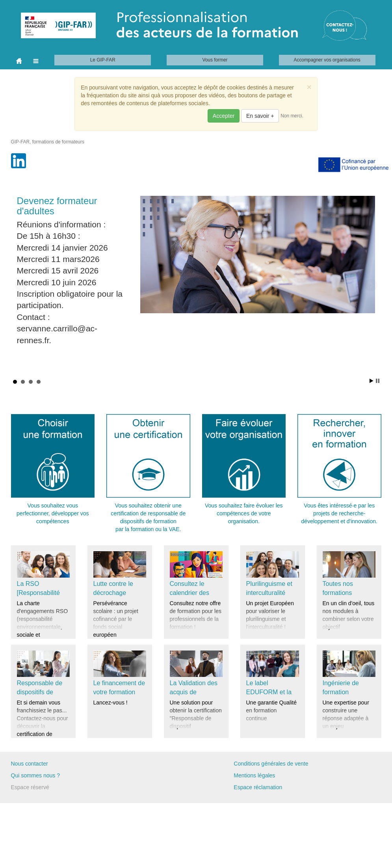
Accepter (224, 116)
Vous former (215, 60)
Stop (378, 381)
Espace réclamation (258, 787)
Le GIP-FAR (103, 60)
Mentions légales (254, 775)
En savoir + (260, 116)
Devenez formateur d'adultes (57, 206)
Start (372, 381)
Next (371, 285)
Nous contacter (30, 764)
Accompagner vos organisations (327, 60)
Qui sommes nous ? (36, 775)
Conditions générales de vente (271, 764)
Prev (21, 285)
